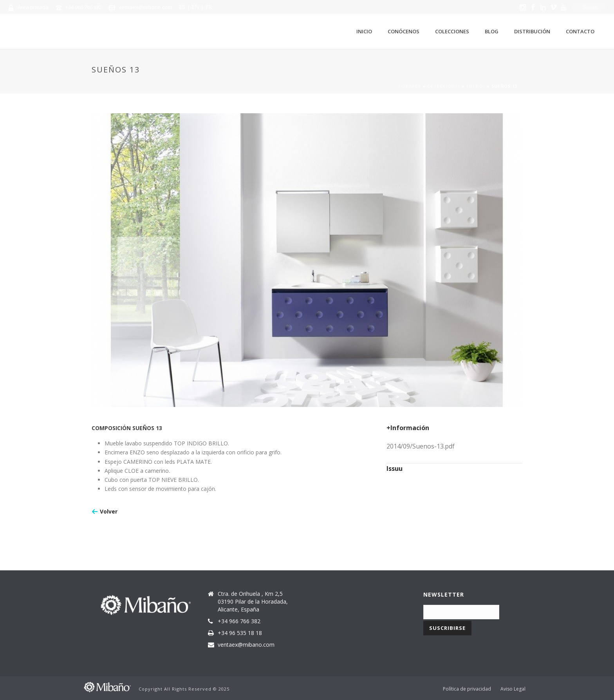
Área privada (33, 7)
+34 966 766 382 (84, 7)
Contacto (580, 31)
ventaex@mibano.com (145, 7)
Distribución (532, 31)
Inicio (364, 31)
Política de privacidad (467, 689)
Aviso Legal (513, 689)
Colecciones (452, 31)
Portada (410, 86)
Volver (109, 511)
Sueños (476, 86)
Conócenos (404, 31)
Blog (492, 31)
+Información (408, 428)
